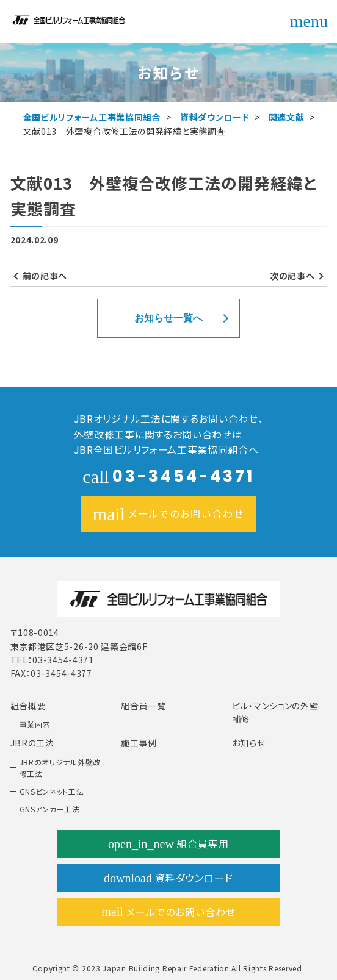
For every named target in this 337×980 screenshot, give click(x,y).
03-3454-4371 (168, 476)
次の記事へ (292, 276)
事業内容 (35, 724)
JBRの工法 (32, 743)
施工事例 (139, 743)
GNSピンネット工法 (52, 791)
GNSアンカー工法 (50, 809)
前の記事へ (45, 276)
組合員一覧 (143, 706)
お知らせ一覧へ (168, 318)
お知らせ (249, 743)
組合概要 (28, 706)
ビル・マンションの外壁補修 (275, 712)
